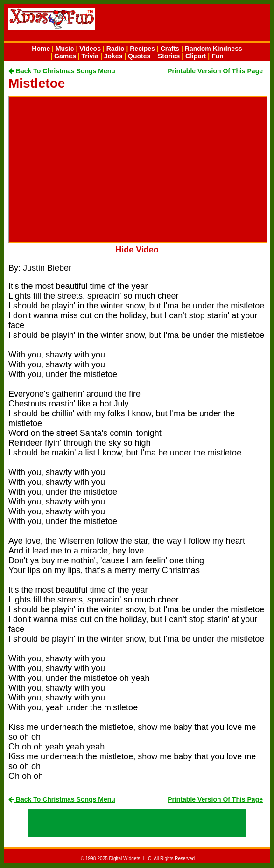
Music (65, 49)
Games (65, 56)
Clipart (196, 56)
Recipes (142, 49)
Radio (116, 49)
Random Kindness (214, 49)
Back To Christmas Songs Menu (62, 71)
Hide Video (137, 250)
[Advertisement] (203, 24)
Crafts (170, 49)
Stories (169, 56)
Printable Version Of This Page (215, 71)
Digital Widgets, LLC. (131, 858)
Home (41, 49)
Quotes (139, 56)
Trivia (90, 56)
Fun (218, 56)
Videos (90, 49)
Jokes (113, 56)
